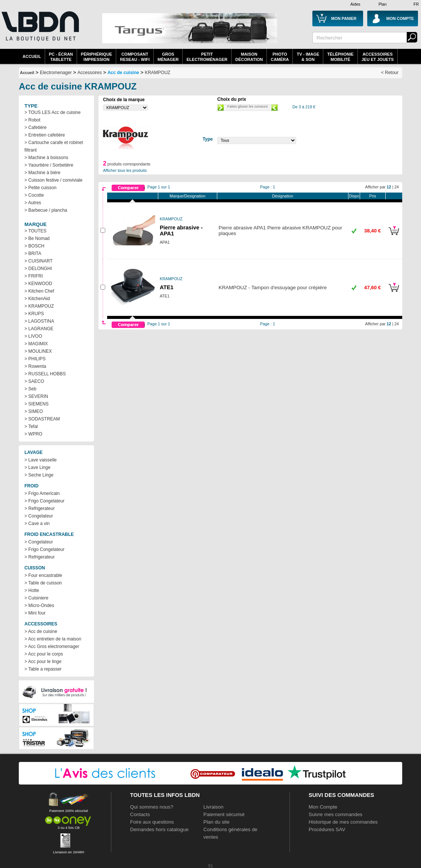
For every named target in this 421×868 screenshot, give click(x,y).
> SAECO (34, 381)
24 (397, 187)
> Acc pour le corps (44, 654)
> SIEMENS (36, 404)
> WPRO (33, 434)
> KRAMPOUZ (39, 306)
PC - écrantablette (61, 57)
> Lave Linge (37, 467)
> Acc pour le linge (43, 662)
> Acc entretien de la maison (53, 639)
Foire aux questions (152, 822)
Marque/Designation (187, 196)
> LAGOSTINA (39, 321)
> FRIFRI (34, 276)
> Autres (33, 203)
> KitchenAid (37, 299)
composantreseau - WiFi (135, 57)
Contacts (140, 814)
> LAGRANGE (39, 329)
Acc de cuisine (123, 73)
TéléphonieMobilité (340, 57)
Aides (355, 4)
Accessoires (90, 73)
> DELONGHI (38, 269)
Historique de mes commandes (343, 822)
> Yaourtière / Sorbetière (49, 165)
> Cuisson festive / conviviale (53, 180)
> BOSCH (34, 246)
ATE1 (167, 287)
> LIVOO (33, 336)
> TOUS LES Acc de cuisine (52, 112)
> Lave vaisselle (41, 460)
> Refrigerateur (39, 508)
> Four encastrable (43, 575)
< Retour (390, 73)
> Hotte (32, 590)
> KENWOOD (38, 284)
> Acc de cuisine (41, 631)
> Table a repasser (43, 669)
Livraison (213, 807)
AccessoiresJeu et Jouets (378, 57)
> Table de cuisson (43, 583)
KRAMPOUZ (157, 73)
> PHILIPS (35, 359)
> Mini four (35, 613)
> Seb (30, 389)
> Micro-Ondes (39, 605)
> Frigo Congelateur (44, 501)
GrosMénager (168, 57)
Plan (382, 4)
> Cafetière (36, 127)
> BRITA (33, 253)
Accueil (32, 56)
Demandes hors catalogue (159, 829)
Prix (373, 196)
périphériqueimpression (96, 57)
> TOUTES (36, 231)
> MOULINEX (38, 351)
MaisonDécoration (249, 57)
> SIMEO (34, 411)
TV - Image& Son (308, 57)
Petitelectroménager (207, 57)
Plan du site (217, 822)
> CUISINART (39, 261)
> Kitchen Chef (39, 291)
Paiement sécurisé (224, 814)
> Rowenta (35, 366)
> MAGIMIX (36, 344)
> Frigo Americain (42, 493)
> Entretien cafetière (45, 135)
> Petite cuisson (40, 188)
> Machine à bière (42, 173)
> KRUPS (34, 314)
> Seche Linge (39, 475)
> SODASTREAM (42, 419)
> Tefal (31, 426)
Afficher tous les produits (125, 170)
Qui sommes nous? (152, 807)
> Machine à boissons (46, 158)
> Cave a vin (37, 524)
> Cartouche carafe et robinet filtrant (54, 146)
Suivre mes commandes (335, 814)
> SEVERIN (36, 396)
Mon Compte (323, 807)
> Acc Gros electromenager (52, 646)
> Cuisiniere (36, 598)
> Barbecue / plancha (46, 210)
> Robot (32, 120)
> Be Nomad (37, 238)
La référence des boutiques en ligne (39, 31)
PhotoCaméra (280, 57)
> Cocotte (34, 195)
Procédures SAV (327, 829)
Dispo (354, 196)
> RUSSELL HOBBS (45, 374)
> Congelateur (39, 516)
